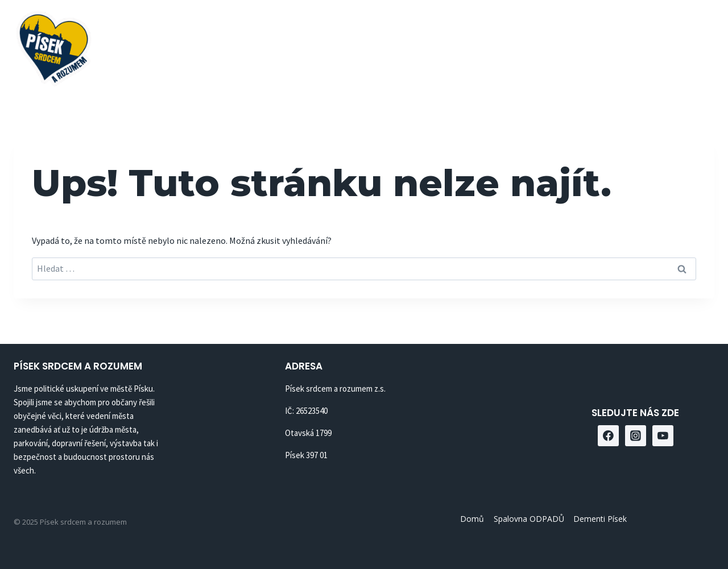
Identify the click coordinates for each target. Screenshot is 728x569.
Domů (388, 46)
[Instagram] (673, 46)
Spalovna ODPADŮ (468, 46)
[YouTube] (702, 46)
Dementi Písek (571, 46)
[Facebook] (645, 46)
